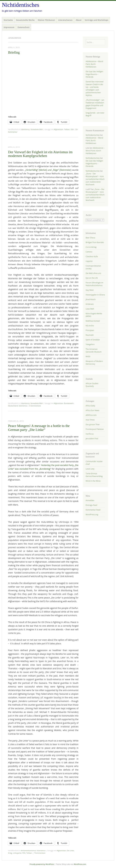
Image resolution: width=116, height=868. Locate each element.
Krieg (10, 853)
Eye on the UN (92, 278)
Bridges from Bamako (95, 242)
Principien (90, 330)
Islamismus (25, 129)
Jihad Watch (91, 299)
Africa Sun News (92, 410)
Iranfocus (90, 434)
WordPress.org (92, 515)
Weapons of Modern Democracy (94, 363)
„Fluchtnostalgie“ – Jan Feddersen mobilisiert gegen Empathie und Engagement (95, 104)
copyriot (89, 261)
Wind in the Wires (93, 481)
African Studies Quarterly (92, 385)
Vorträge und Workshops (97, 20)
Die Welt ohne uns (93, 273)
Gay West (90, 290)
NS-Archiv (90, 326)
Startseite (8, 20)
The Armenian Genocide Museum (94, 350)
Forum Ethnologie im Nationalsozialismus (94, 284)
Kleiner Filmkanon (46, 20)
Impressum (9, 27)
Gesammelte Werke (25, 20)
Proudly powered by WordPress (42, 864)
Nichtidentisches (21, 5)
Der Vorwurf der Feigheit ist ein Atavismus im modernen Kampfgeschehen (40, 154)
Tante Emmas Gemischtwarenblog (94, 475)
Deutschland (13, 406)
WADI (88, 357)
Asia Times (90, 420)
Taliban (67, 129)
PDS (24, 853)
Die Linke (70, 851)
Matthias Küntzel (93, 321)
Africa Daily (90, 406)
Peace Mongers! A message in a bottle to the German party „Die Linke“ (39, 428)
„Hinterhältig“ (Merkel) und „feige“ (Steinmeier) (48, 170)
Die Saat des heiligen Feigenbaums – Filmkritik (94, 74)
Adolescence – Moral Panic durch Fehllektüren (94, 64)
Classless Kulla (92, 256)
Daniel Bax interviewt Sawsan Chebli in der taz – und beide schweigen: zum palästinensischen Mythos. (95, 88)
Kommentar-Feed (93, 510)
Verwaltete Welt (37, 129)
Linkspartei (17, 853)
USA (72, 129)
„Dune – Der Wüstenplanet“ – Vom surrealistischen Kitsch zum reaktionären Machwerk (95, 179)
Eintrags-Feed (91, 505)
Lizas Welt (90, 309)
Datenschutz (23, 27)
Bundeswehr (69, 403)
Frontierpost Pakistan (95, 429)
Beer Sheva (90, 238)
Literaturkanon (65, 20)
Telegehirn (90, 344)
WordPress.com (80, 864)
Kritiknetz (90, 304)
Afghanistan (59, 129)
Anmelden (90, 500)
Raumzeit (90, 335)
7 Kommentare (39, 853)
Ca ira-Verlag (91, 247)
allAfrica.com (91, 415)
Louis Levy (90, 469)
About (79, 20)
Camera (89, 252)
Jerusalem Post (92, 439)
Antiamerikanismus (28, 851)
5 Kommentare (35, 406)
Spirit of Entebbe (93, 340)
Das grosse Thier (93, 424)
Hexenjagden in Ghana (95, 295)
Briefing (14, 52)
